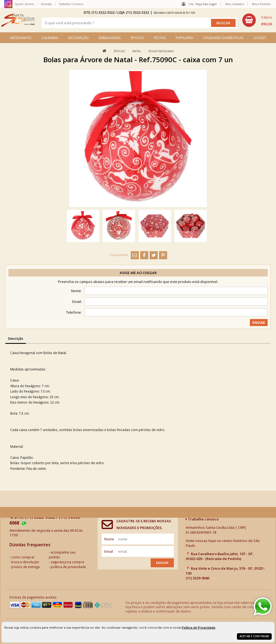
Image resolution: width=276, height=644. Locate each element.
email (109, 551)
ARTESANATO (21, 38)
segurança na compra (67, 562)
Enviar (162, 563)
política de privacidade (68, 567)
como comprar (23, 557)
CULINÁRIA (50, 38)
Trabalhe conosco (202, 519)
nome (109, 539)
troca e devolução (25, 562)
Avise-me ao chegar (138, 273)
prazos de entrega (25, 567)
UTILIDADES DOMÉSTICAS (223, 38)
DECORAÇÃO (78, 38)
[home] (18, 20)
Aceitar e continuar (254, 636)
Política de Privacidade (199, 627)
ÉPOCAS (137, 38)
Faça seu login (206, 4)
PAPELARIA (184, 38)
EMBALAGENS (110, 38)
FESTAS (160, 38)
